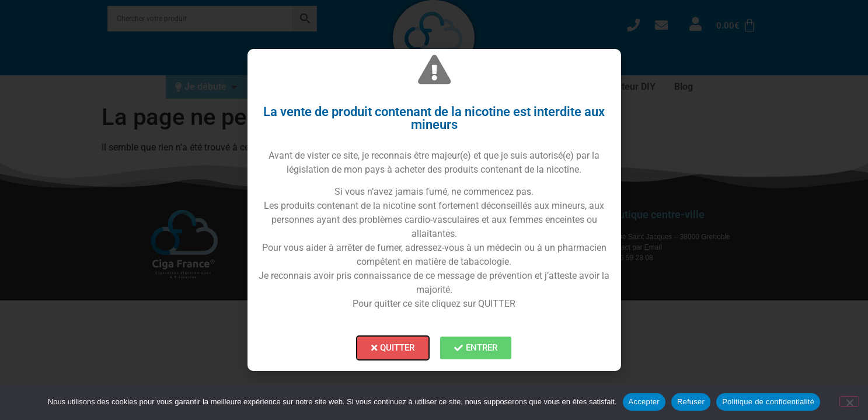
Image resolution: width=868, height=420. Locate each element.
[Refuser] (849, 401)
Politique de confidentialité (768, 402)
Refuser (691, 402)
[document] (434, 210)
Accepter (644, 402)
